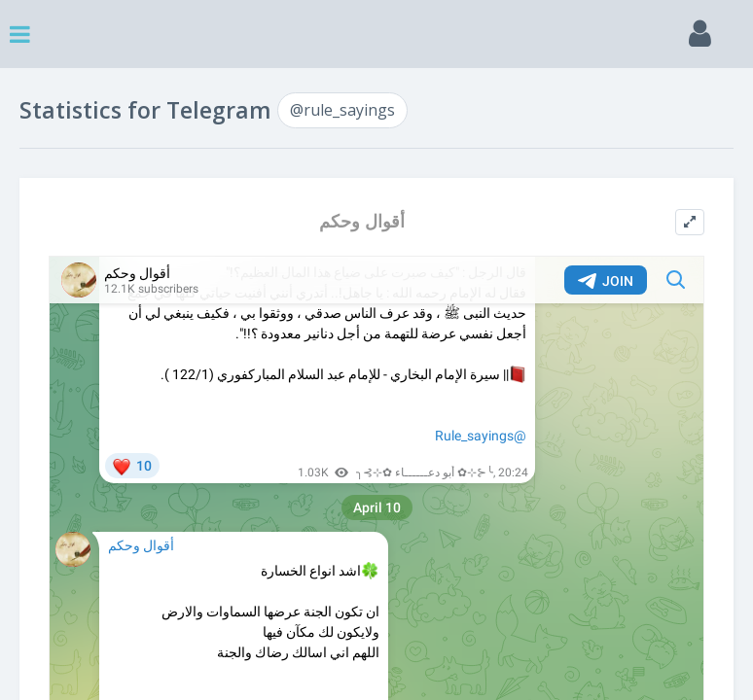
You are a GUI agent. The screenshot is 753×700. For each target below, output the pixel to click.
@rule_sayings (342, 110)
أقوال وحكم (362, 221)
